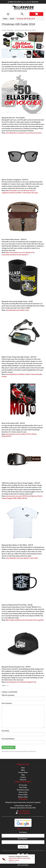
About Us (23, 780)
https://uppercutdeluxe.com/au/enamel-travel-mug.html (24, 620)
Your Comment (7, 703)
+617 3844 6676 (24, 811)
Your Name (5, 731)
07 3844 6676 (34, 2)
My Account (23, 785)
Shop (23, 768)
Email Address (23, 839)
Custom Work (23, 772)
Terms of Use (23, 792)
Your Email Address (8, 739)
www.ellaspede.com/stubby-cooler (17, 310)
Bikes (23, 770)
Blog (23, 775)
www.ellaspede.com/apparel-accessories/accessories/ (24, 133)
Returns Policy (23, 797)
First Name (23, 832)
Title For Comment (8, 695)
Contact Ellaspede (24, 813)
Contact (23, 777)
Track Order (23, 787)
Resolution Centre (23, 790)
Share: (5, 685)
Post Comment (9, 747)
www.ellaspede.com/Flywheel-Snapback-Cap (21, 682)
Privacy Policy (23, 794)
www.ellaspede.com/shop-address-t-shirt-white (22, 558)
